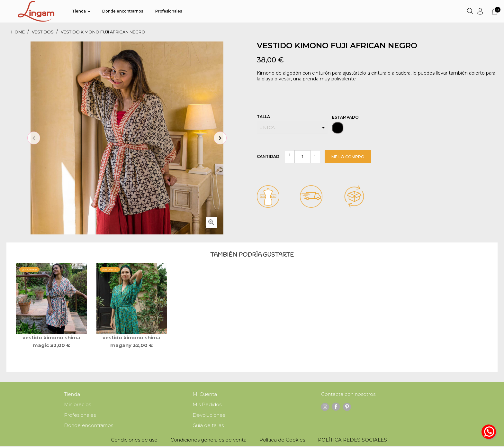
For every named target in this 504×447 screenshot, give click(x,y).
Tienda (72, 394)
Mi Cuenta (205, 394)
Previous (34, 138)
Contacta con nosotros (348, 394)
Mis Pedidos (207, 405)
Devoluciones (209, 416)
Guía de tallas (208, 427)
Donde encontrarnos (89, 427)
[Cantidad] (302, 157)
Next (220, 138)
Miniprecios (77, 405)
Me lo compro (348, 157)
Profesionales (80, 416)
